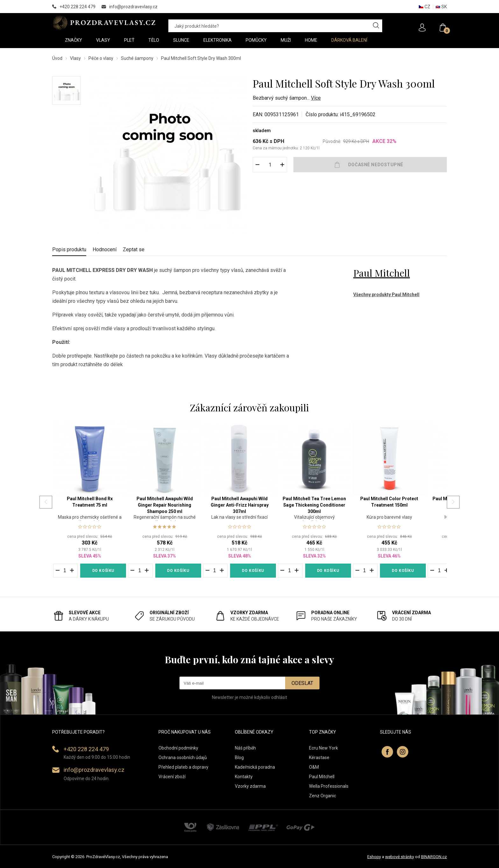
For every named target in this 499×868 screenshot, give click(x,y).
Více (316, 98)
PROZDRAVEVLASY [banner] (104, 23)
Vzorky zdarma (250, 786)
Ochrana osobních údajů (183, 758)
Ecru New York (323, 748)
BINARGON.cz (434, 857)
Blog (239, 758)
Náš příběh (245, 748)
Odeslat (302, 683)
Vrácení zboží (172, 777)
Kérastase (319, 758)
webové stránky (400, 857)
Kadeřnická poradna (255, 767)
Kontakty (244, 777)
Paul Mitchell (382, 273)
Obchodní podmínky (178, 748)
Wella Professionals (329, 786)
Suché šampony (137, 58)
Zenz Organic (323, 796)
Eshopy (374, 857)
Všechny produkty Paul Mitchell (386, 295)
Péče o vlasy (101, 58)
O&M (314, 767)
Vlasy (75, 58)
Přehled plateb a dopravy (183, 767)
